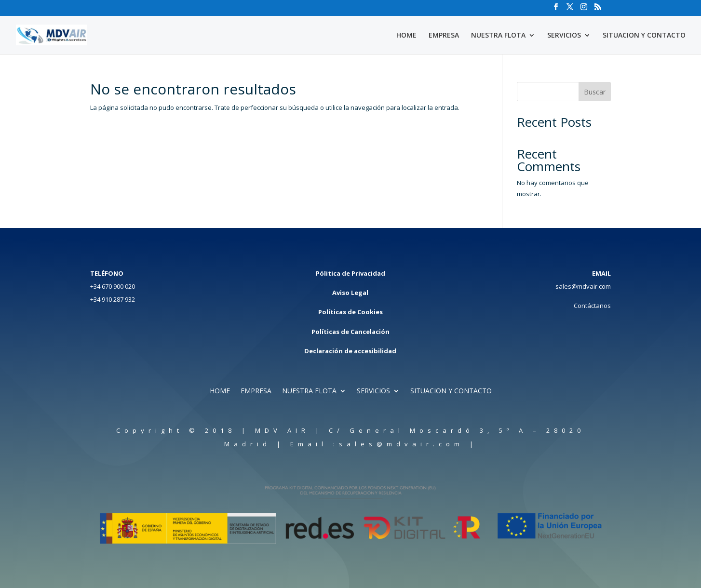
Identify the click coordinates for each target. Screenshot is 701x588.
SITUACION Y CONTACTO (644, 36)
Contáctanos (592, 306)
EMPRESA (444, 36)
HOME (406, 36)
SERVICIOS (564, 36)
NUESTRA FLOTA (498, 36)
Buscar (595, 92)
